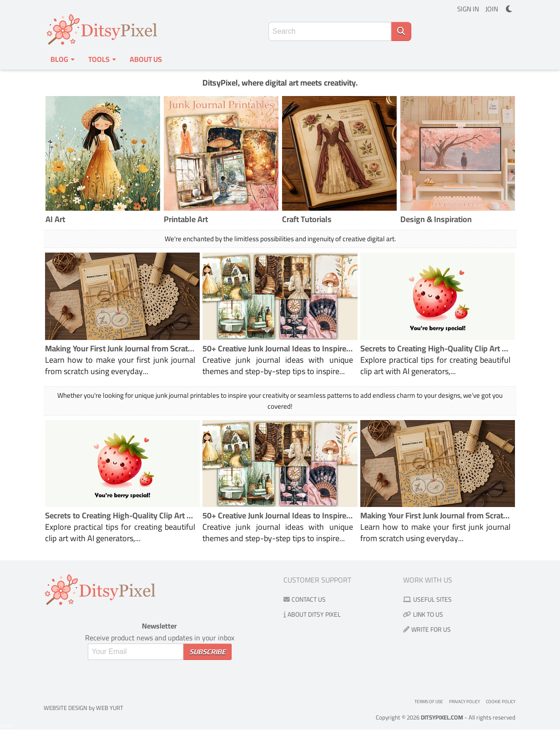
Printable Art (186, 219)
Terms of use (429, 702)
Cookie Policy (501, 702)
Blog (63, 59)
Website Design (66, 708)
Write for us (427, 629)
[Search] (401, 31)
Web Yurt (110, 708)
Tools (102, 59)
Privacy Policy (464, 702)
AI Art (55, 219)
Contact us (305, 599)
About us (146, 59)
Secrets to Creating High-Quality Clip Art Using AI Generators (436, 348)
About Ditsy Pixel (312, 614)
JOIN (492, 9)
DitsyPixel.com (442, 717)
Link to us (423, 614)
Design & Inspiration (436, 219)
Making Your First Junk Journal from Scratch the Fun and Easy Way (120, 348)
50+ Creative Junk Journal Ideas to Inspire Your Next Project (278, 348)
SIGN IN (468, 9)
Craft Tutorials (307, 219)
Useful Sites (427, 599)
